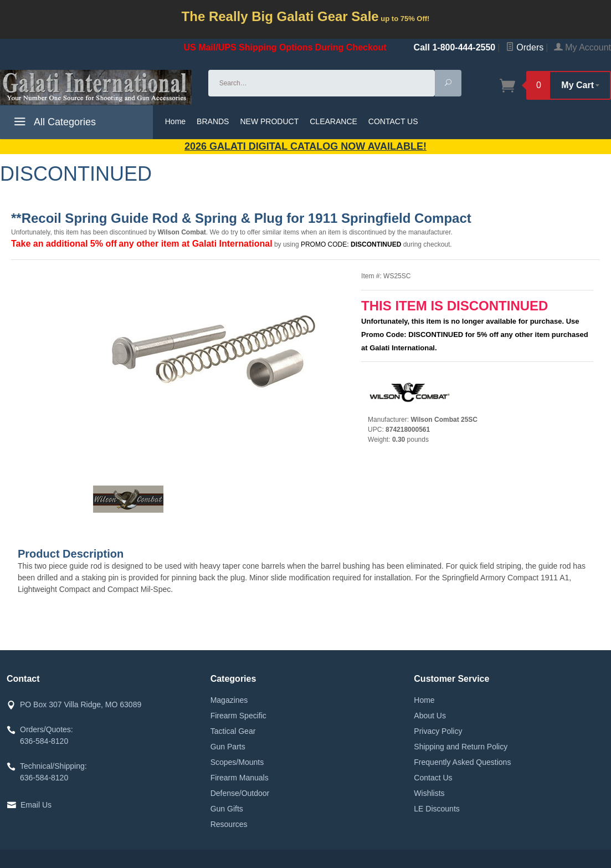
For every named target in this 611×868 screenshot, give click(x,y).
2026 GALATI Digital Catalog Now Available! (305, 146)
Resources (229, 824)
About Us (430, 716)
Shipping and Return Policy (461, 747)
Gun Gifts (227, 809)
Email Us (36, 805)
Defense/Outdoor (240, 793)
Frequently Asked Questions (462, 762)
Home (175, 121)
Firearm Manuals (240, 778)
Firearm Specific (238, 716)
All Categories (53, 124)
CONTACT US (393, 121)
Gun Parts (228, 747)
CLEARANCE (333, 121)
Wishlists (429, 793)
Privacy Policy (438, 731)
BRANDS (213, 121)
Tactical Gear (233, 731)
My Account (582, 47)
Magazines (229, 700)
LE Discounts (437, 809)
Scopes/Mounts (237, 762)
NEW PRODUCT (269, 121)
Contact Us (433, 778)
